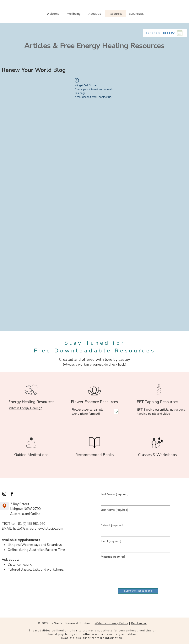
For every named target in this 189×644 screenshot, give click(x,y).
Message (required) (113, 557)
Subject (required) (112, 525)
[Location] (4, 506)
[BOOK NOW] (165, 33)
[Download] (116, 412)
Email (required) (111, 541)
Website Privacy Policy (111, 623)
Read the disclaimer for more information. (92, 638)
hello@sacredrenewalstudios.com (38, 529)
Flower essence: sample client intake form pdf (88, 412)
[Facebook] (12, 494)
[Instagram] (4, 494)
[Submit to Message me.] (138, 591)
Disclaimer (139, 623)
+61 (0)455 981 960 (31, 524)
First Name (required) (115, 494)
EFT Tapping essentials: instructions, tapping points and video (161, 412)
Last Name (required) (114, 510)
